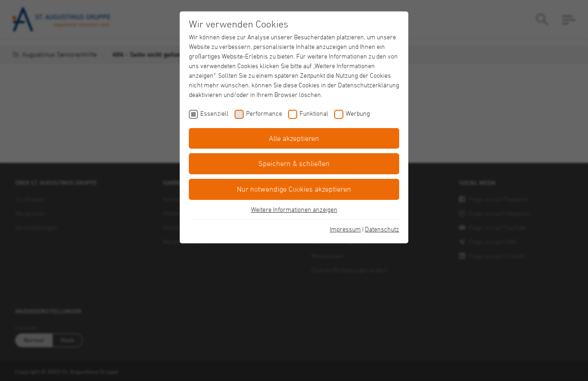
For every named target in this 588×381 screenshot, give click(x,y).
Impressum (345, 229)
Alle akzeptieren (294, 138)
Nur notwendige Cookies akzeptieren (294, 189)
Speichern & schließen (294, 163)
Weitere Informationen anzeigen (294, 209)
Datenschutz (382, 229)
